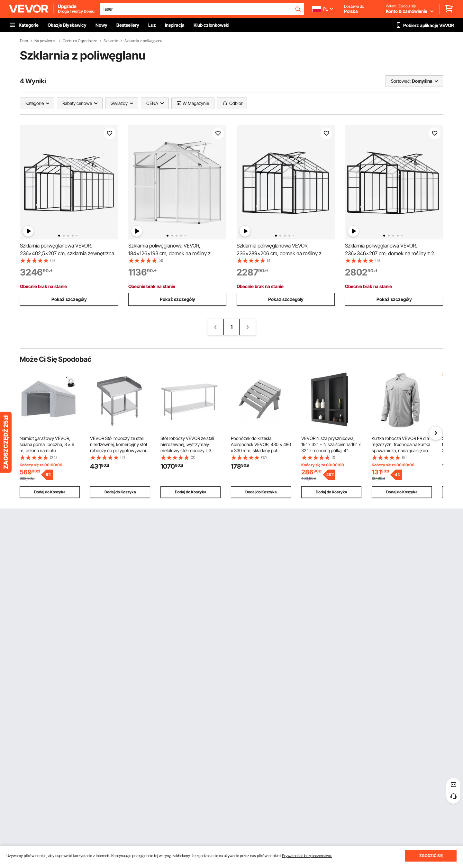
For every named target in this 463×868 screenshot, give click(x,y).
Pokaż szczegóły (69, 299)
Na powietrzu (45, 41)
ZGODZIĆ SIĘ (431, 856)
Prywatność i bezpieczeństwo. (307, 856)
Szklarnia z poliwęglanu (143, 41)
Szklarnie (111, 41)
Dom (24, 41)
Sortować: (401, 81)
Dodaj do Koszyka (50, 492)
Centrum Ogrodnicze (80, 41)
